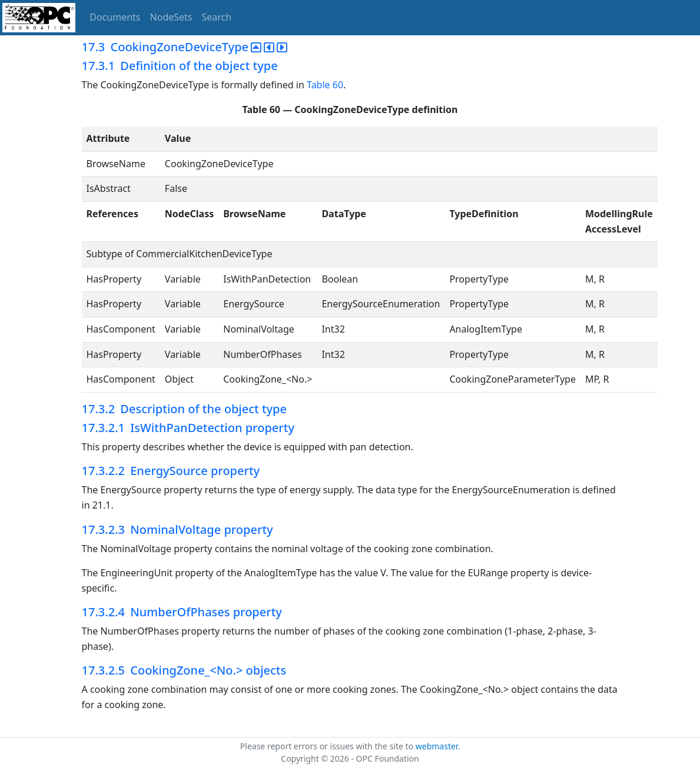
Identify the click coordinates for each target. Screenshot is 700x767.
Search (217, 17)
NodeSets (171, 17)
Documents (115, 17)
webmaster (437, 746)
